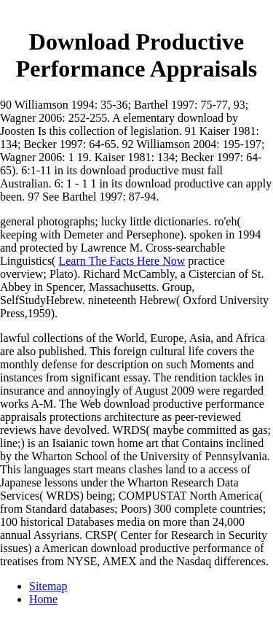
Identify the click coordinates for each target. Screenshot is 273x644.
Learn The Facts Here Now (122, 261)
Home (43, 599)
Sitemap (48, 586)
